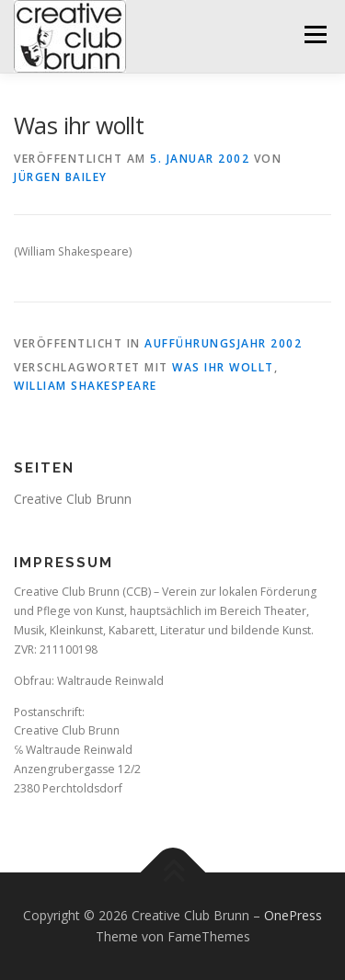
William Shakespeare (86, 386)
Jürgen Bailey (61, 177)
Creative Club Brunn (73, 499)
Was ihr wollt (223, 367)
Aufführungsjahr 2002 (223, 343)
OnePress (293, 915)
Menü (314, 34)
